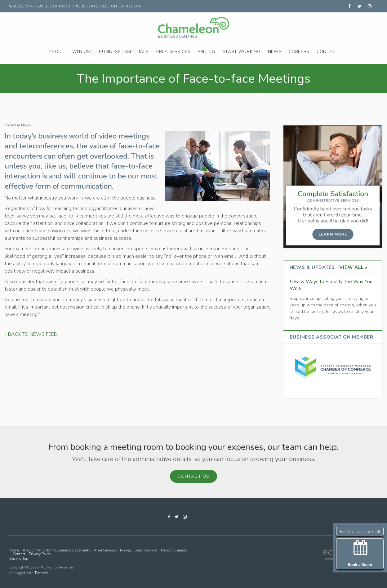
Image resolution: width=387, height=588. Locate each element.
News (275, 52)
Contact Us (193, 476)
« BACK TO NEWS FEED (31, 334)
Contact (328, 52)
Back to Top (19, 559)
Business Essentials (124, 52)
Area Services (173, 52)
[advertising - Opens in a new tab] (333, 367)
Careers (299, 52)
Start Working (242, 52)
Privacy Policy (40, 554)
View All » (353, 267)
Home (14, 550)
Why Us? (82, 52)
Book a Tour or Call (360, 531)
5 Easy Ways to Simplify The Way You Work (331, 285)
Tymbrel (41, 573)
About (56, 52)
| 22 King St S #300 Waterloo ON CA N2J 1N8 (94, 6)
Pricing (206, 52)
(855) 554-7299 (29, 6)
